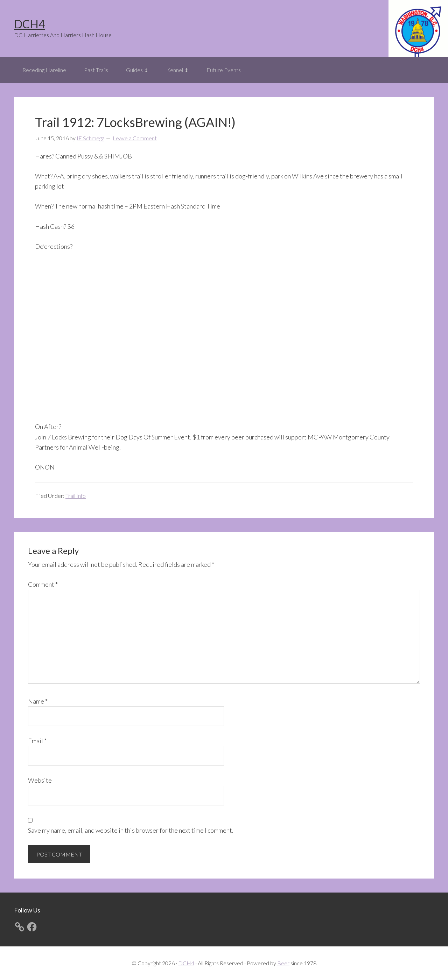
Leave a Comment (135, 138)
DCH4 (30, 24)
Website (40, 780)
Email (37, 741)
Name (38, 701)
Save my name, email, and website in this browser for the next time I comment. (131, 830)
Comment (43, 584)
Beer (283, 963)
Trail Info (76, 496)
